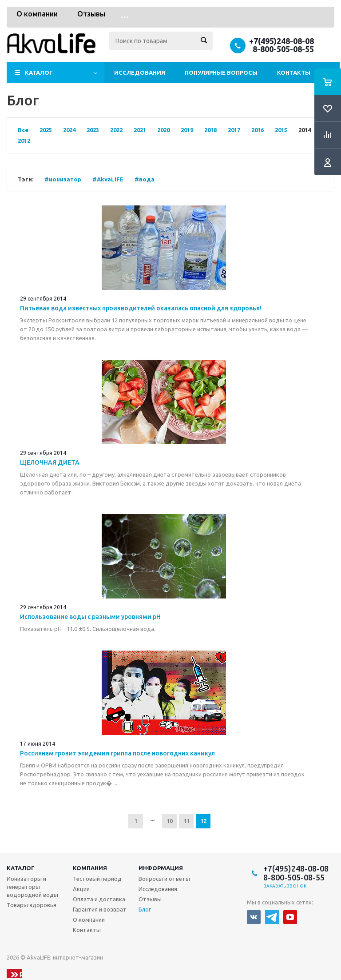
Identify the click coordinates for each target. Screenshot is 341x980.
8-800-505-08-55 (283, 49)
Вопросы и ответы (164, 879)
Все (23, 130)
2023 (93, 130)
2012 (24, 141)
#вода (145, 179)
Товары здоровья (32, 905)
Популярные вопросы (221, 72)
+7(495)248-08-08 (282, 41)
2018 (210, 130)
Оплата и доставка (99, 899)
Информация (161, 868)
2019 (187, 130)
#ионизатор (63, 179)
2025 (46, 130)
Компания (90, 868)
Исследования (140, 72)
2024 (69, 130)
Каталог (39, 72)
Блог (145, 909)
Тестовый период (97, 879)
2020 (163, 130)
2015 (281, 130)
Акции (81, 889)
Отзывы (91, 14)
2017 (234, 130)
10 (170, 821)
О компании (37, 14)
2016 (258, 130)
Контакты (294, 72)
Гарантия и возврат (100, 909)
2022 (116, 130)
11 (186, 821)
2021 (140, 130)
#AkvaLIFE (108, 179)
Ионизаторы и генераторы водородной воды (32, 887)
